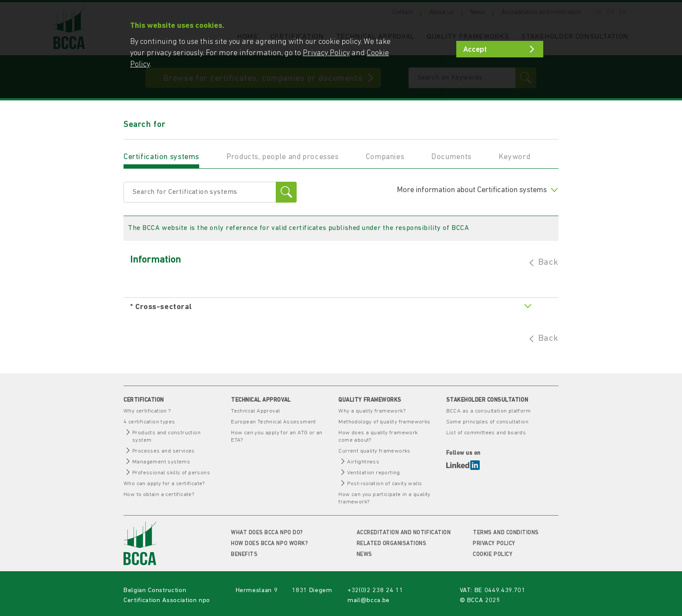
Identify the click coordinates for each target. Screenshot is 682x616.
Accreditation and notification (404, 533)
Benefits (244, 554)
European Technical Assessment (274, 422)
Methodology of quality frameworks (384, 422)
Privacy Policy (494, 544)
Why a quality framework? (372, 411)
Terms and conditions (506, 533)
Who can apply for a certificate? (164, 484)
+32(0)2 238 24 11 (375, 591)
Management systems (161, 462)
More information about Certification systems (478, 190)
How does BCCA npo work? (269, 544)
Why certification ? (147, 411)
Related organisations (392, 544)
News (364, 554)
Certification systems (161, 157)
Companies (385, 157)
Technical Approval (255, 411)
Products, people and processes (282, 157)
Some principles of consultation (487, 422)
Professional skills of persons (171, 473)
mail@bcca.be (369, 601)
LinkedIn (463, 465)
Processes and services (164, 451)
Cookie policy (493, 554)
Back (548, 262)
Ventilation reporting (373, 473)
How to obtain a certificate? (159, 494)
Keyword (514, 157)
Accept (475, 50)
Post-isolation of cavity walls (384, 484)
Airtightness (363, 462)
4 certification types (149, 422)
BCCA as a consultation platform (488, 411)
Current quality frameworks (374, 451)
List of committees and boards (486, 433)
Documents (451, 157)
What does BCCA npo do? (267, 533)
